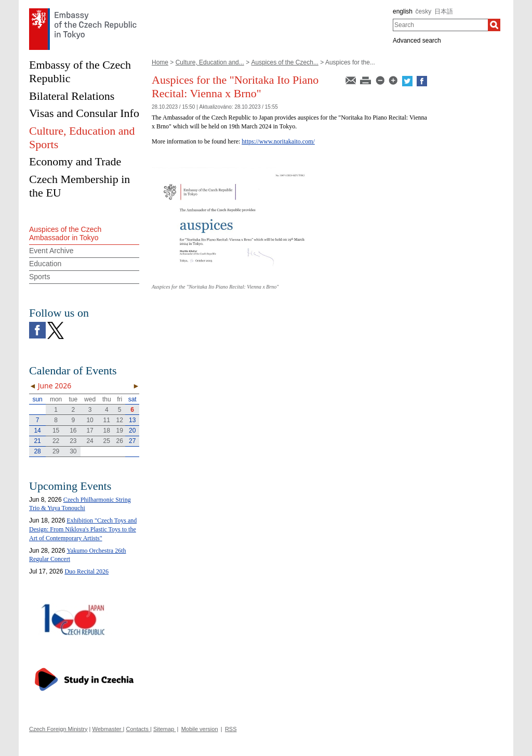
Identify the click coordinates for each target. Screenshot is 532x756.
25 (107, 441)
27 (132, 441)
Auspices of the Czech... (284, 62)
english (403, 11)
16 (73, 431)
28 (37, 451)
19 (120, 431)
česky (424, 11)
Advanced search (417, 41)
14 (37, 431)
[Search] (494, 25)
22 (56, 441)
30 (73, 451)
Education (45, 264)
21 (37, 441)
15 (56, 431)
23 (73, 441)
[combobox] (440, 25)
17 (90, 431)
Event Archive (51, 251)
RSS (231, 729)
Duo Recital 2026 (87, 571)
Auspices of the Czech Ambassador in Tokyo (65, 234)
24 (90, 441)
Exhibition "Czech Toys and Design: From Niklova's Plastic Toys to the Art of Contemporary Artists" (83, 529)
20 (132, 431)
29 (56, 451)
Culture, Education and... (210, 62)
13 (132, 420)
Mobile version (200, 729)
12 (120, 420)
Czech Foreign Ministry (58, 729)
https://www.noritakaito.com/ (278, 141)
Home (160, 62)
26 (120, 441)
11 (107, 420)
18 (107, 431)
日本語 (444, 11)
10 (90, 420)
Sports (39, 277)
